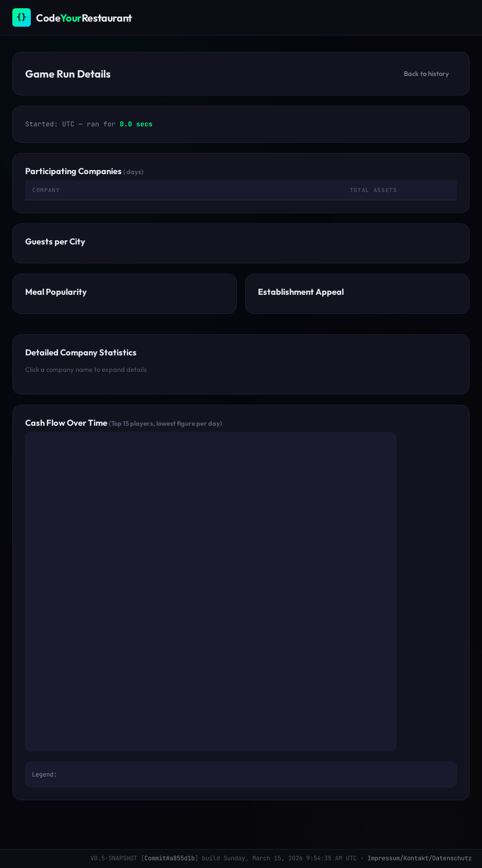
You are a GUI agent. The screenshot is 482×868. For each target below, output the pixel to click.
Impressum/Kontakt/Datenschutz (420, 858)
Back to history (427, 73)
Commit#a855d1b (170, 858)
